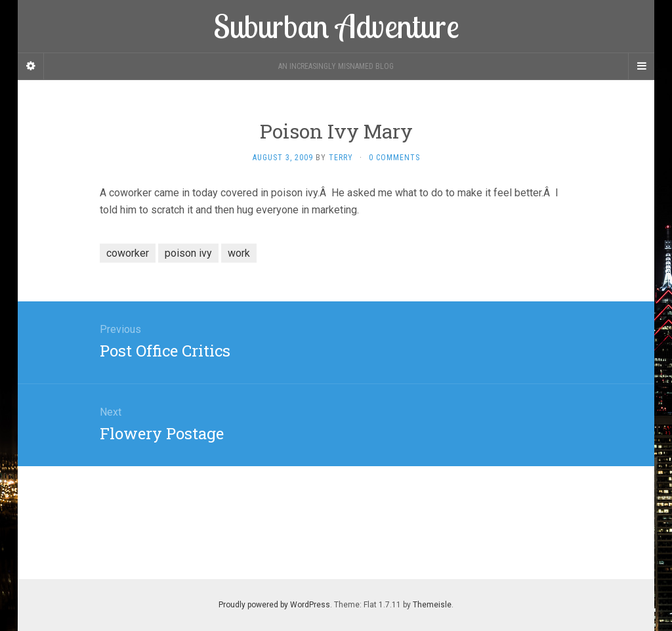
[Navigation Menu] (641, 66)
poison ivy (188, 253)
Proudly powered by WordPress (274, 605)
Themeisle (432, 605)
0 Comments (394, 158)
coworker (128, 253)
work (239, 253)
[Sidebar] (31, 66)
